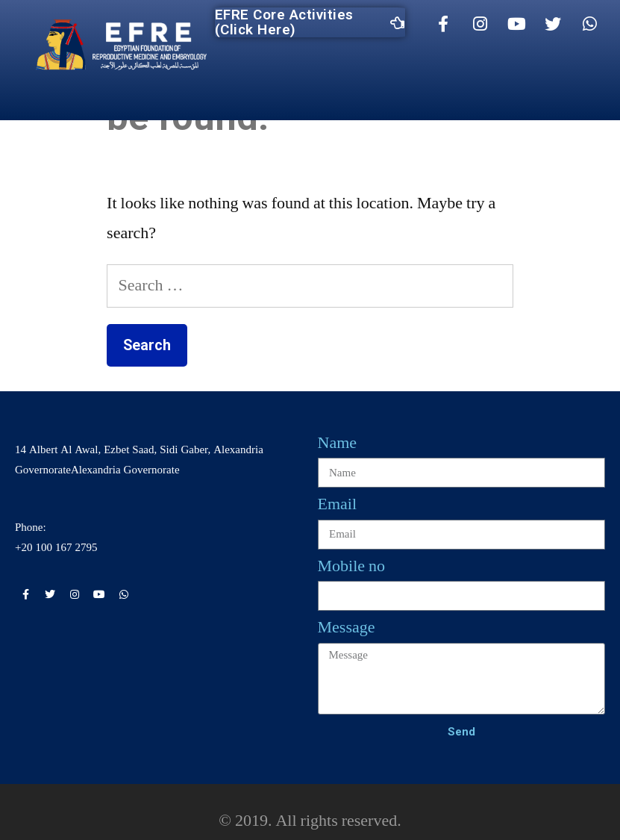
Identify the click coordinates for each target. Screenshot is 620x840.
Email (338, 504)
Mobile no (352, 566)
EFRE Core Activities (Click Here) (310, 22)
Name (338, 443)
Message (347, 627)
